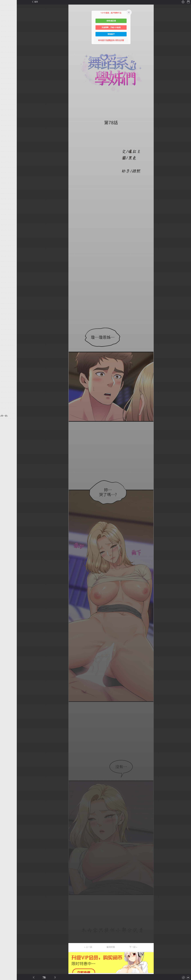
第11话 (5, 55)
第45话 (5, 233)
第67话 (5, 348)
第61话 (5, 316)
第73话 (5, 379)
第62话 (5, 322)
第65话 (5, 337)
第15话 (5, 76)
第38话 (5, 196)
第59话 (5, 306)
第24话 (5, 123)
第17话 (5, 86)
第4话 (5, 18)
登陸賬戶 (111, 34)
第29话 (5, 149)
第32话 (5, 165)
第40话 (5, 207)
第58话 (5, 301)
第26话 (5, 133)
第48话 (5, 248)
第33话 (5, 170)
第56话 (5, 290)
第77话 (5, 400)
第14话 (5, 71)
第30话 (5, 154)
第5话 (5, 23)
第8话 (5, 39)
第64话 (5, 332)
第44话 (5, 227)
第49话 (5, 254)
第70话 (5, 364)
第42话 (5, 217)
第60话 (5, 311)
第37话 (5, 191)
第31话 (5, 159)
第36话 (5, 186)
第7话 (5, 34)
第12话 (5, 60)
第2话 (5, 8)
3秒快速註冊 (111, 21)
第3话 (5, 13)
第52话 (5, 269)
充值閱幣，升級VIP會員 (111, 27)
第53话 (5, 275)
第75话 (5, 390)
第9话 (5, 44)
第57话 (5, 296)
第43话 (5, 222)
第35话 (5, 180)
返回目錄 (7, 423)
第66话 (5, 343)
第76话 (5, 395)
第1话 (5, 3)
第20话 (5, 102)
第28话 (5, 144)
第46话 (5, 238)
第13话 (5, 65)
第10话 (5, 50)
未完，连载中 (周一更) (12, 416)
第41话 (5, 212)
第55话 (5, 285)
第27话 (5, 139)
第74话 (5, 384)
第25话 (5, 128)
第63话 (5, 327)
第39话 (5, 201)
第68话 (5, 353)
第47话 (5, 243)
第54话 (5, 280)
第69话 (5, 358)
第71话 (5, 369)
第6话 (5, 29)
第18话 (5, 91)
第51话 (5, 264)
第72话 (5, 374)
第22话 (5, 112)
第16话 (5, 81)
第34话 (5, 175)
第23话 (5, 118)
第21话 (5, 107)
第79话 (5, 411)
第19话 (5, 97)
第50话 (5, 259)
